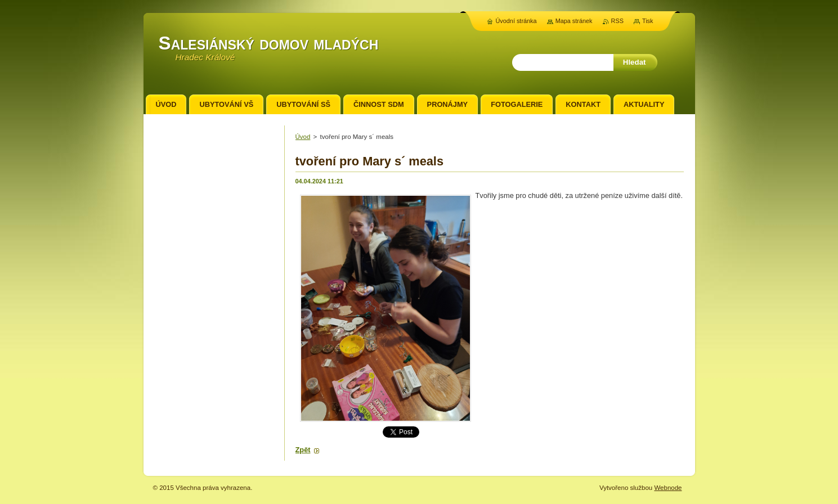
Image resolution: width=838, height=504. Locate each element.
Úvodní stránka (516, 21)
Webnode (668, 488)
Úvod (303, 137)
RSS (617, 21)
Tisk (648, 21)
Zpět (303, 450)
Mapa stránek (574, 21)
